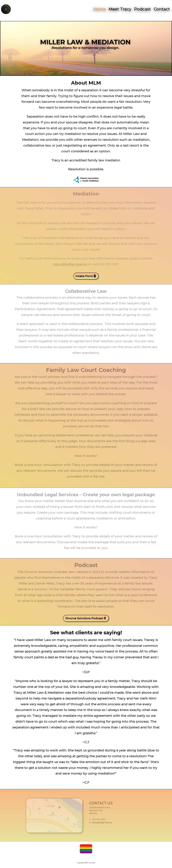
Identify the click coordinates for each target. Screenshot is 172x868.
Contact (163, 9)
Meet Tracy (121, 9)
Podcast (143, 9)
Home (100, 9)
